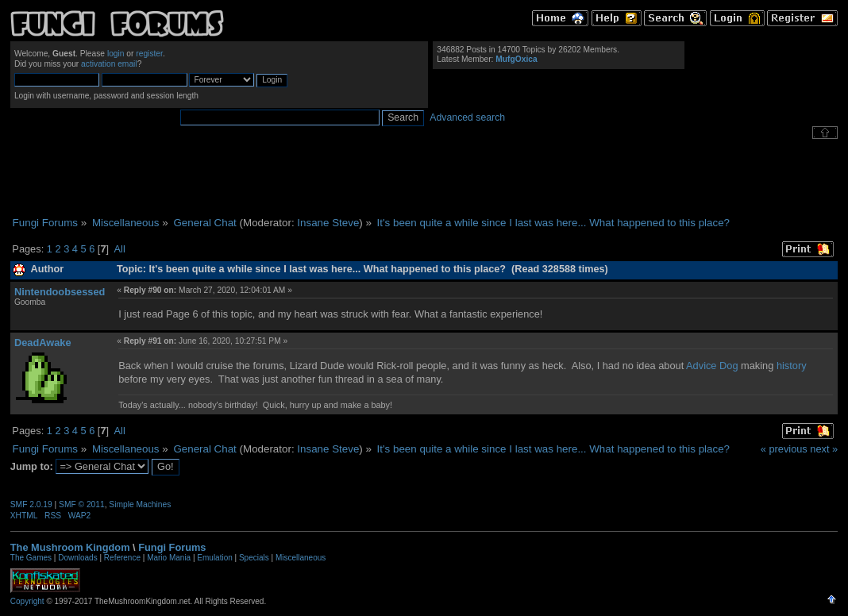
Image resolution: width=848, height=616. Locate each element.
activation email (109, 64)
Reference (122, 558)
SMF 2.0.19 (31, 504)
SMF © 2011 (82, 504)
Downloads (77, 558)
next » (824, 449)
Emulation (214, 558)
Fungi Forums (172, 547)
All (120, 249)
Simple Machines (140, 504)
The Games (31, 558)
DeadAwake (43, 343)
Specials (254, 558)
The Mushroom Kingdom (70, 547)
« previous (784, 449)
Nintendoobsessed (60, 292)
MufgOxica (516, 59)
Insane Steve (328, 223)
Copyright (27, 601)
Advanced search (467, 117)
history (792, 366)
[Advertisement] (424, 178)
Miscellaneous (301, 558)
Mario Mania (169, 558)
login (116, 54)
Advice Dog (712, 366)
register (149, 54)
